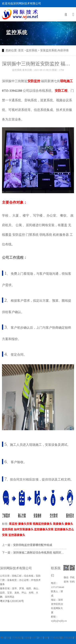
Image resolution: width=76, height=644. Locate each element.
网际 (2, 638)
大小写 (34, 638)
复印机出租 (67, 638)
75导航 (26, 638)
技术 (46, 638)
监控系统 (17, 32)
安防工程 (61, 91)
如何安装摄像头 (24, 529)
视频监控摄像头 (42, 524)
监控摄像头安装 (44, 529)
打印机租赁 (17, 638)
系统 (8, 638)
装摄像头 (58, 524)
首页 (21, 50)
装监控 (13, 524)
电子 (41, 638)
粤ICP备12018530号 (12, 601)
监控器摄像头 (17, 535)
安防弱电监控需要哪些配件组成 (33, 545)
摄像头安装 (25, 524)
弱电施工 (66, 81)
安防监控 (34, 81)
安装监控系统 (49, 50)
